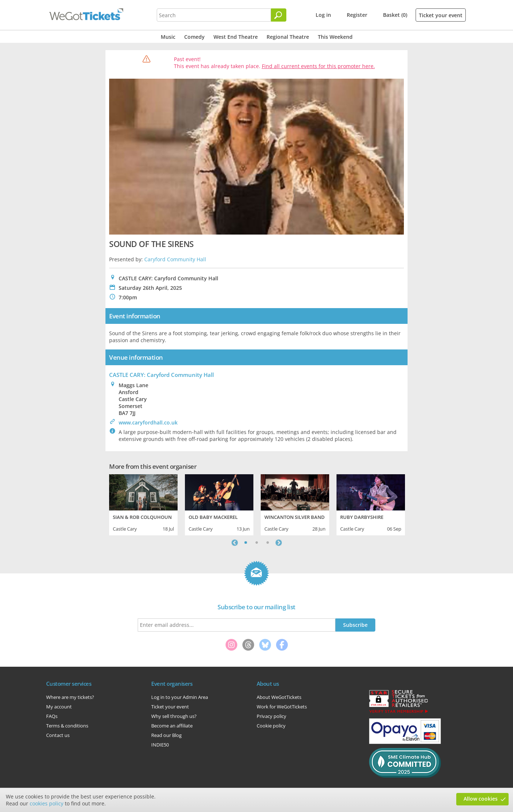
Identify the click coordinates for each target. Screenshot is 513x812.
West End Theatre (236, 37)
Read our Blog (166, 735)
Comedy (194, 37)
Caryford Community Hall (175, 259)
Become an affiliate (172, 726)
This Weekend (335, 37)
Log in (323, 15)
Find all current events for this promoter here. (318, 66)
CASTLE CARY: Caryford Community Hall (161, 375)
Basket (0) (395, 15)
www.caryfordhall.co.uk (148, 422)
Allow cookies (481, 799)
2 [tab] (257, 543)
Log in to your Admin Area (180, 697)
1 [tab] (246, 543)
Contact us (58, 735)
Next (279, 543)
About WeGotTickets (279, 697)
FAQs (52, 716)
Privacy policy (272, 716)
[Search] (279, 15)
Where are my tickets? (70, 697)
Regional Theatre (288, 37)
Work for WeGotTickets (282, 707)
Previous (235, 543)
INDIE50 (160, 745)
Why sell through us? (174, 716)
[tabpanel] (143, 504)
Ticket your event (441, 15)
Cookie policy (271, 726)
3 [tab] (268, 543)
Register (357, 15)
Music (168, 37)
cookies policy (47, 803)
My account (59, 707)
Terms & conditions (67, 726)
